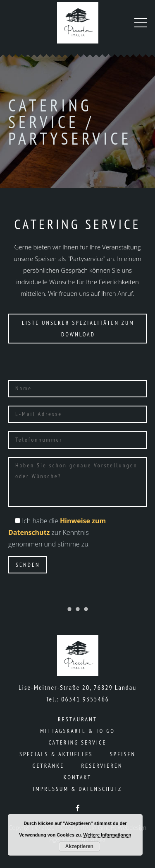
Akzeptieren (79, 846)
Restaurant (77, 719)
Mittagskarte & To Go (77, 731)
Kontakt (78, 777)
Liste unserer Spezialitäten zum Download (78, 329)
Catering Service (78, 742)
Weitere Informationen (107, 835)
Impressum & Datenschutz (77, 789)
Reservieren (102, 766)
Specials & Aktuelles (56, 754)
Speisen (123, 754)
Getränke (49, 766)
